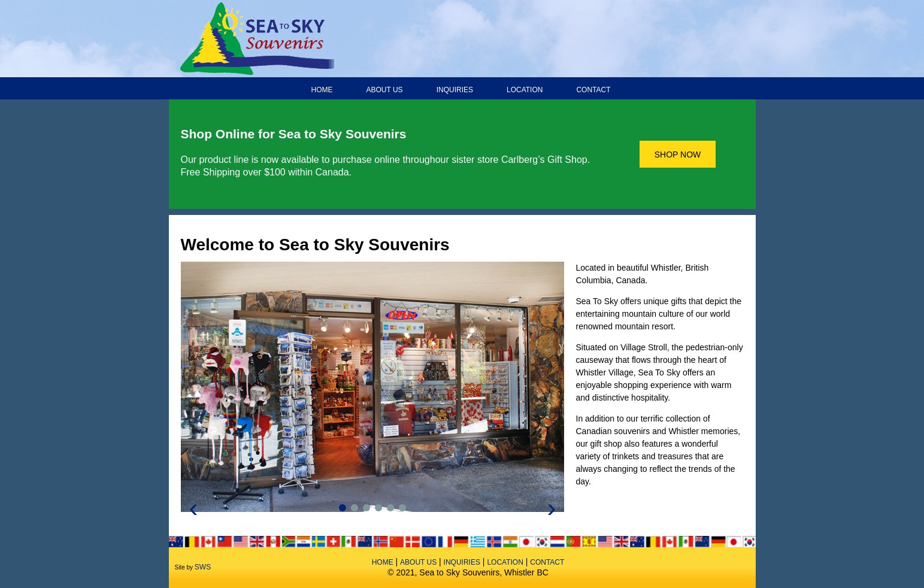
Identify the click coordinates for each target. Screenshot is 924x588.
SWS (203, 567)
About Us (385, 90)
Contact (593, 90)
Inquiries (455, 90)
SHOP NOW (678, 154)
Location (525, 90)
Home (322, 90)
